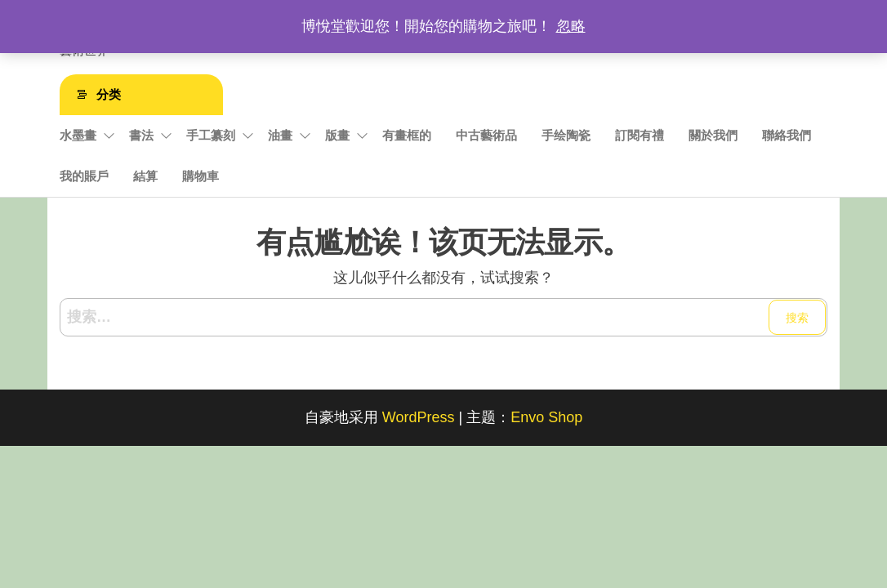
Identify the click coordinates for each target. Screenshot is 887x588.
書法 (141, 135)
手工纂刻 (211, 135)
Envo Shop (546, 417)
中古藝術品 (486, 135)
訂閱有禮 (640, 135)
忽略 (571, 26)
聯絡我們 (787, 135)
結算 (145, 176)
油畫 (280, 135)
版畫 (337, 135)
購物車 (201, 176)
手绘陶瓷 (566, 135)
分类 (109, 94)
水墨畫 (78, 135)
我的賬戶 (84, 176)
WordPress (419, 417)
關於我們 (713, 135)
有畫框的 (407, 135)
